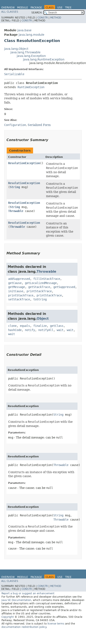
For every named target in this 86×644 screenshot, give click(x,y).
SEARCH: (37, 13)
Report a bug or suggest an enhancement (28, 593)
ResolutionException (24, 163)
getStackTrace (39, 287)
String (15, 187)
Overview (8, 8)
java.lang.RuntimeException (44, 59)
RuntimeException (31, 87)
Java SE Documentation (16, 600)
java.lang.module (31, 35)
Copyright (8, 617)
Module (23, 8)
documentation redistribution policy (24, 627)
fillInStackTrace (47, 279)
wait (60, 330)
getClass (57, 326)
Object (43, 319)
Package (36, 8)
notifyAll (46, 330)
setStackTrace (19, 299)
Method (56, 18)
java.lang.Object (16, 49)
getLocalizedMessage (41, 283)
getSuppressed (64, 287)
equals (25, 326)
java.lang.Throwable (26, 52)
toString (40, 299)
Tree (68, 8)
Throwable (16, 211)
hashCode (15, 330)
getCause (15, 283)
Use (60, 8)
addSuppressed (19, 279)
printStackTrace (39, 291)
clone (12, 326)
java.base (24, 30)
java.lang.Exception (31, 56)
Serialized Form (39, 125)
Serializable (14, 74)
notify (30, 330)
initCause (16, 291)
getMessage (17, 287)
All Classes (10, 12)
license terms (56, 624)
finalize (40, 326)
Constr (43, 18)
